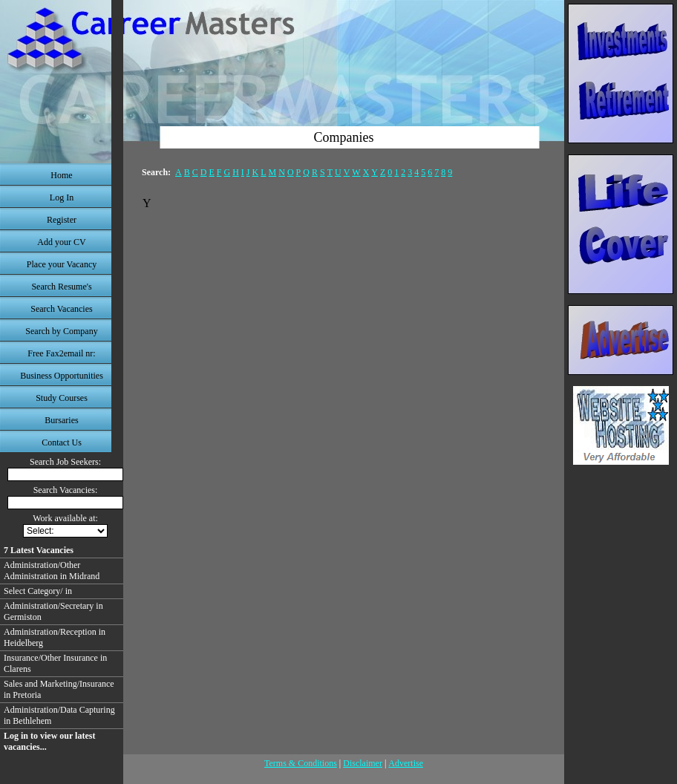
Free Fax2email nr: (61, 353)
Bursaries (61, 420)
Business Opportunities (62, 376)
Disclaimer (363, 763)
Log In (62, 197)
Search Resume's (61, 287)
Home (61, 175)
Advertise (406, 763)
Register (62, 220)
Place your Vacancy (62, 264)
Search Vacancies (61, 309)
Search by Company (61, 331)
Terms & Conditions (301, 763)
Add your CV (61, 242)
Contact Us (62, 442)
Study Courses (62, 398)
